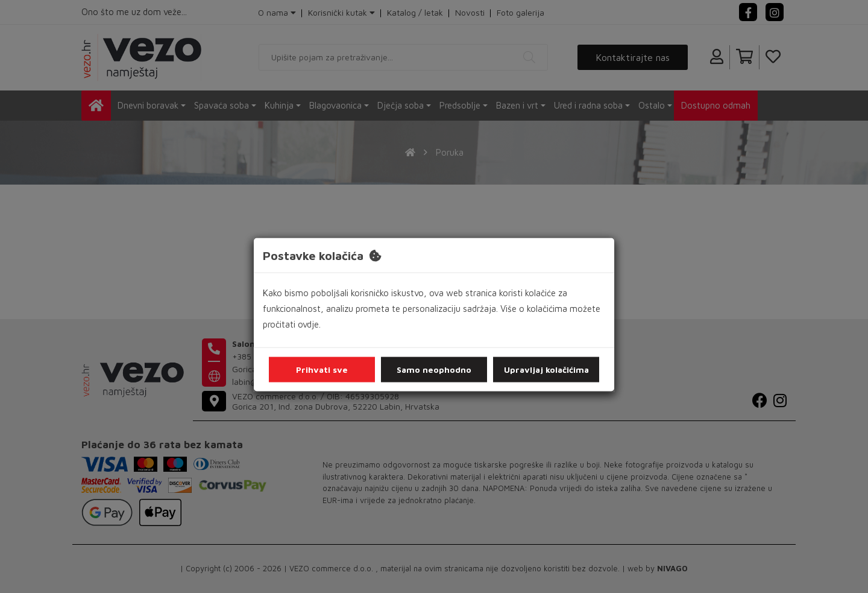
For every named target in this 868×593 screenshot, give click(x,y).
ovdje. (309, 324)
